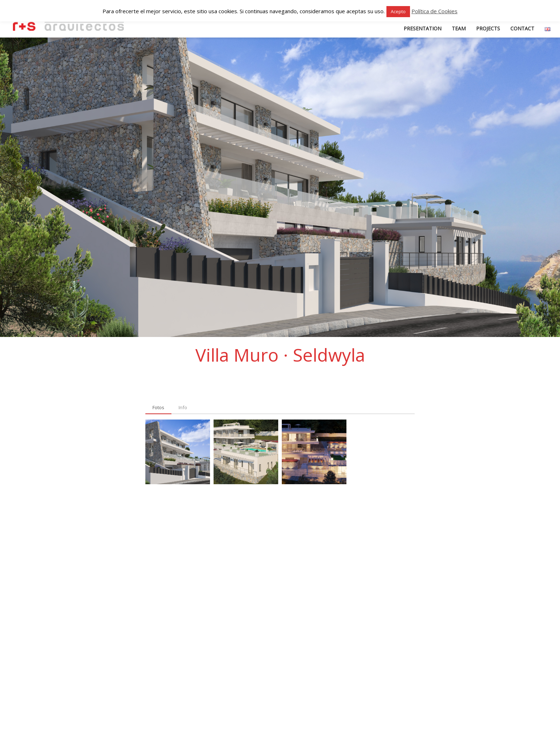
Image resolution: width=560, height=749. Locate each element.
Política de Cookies (434, 11)
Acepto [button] (398, 11)
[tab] (158, 408)
